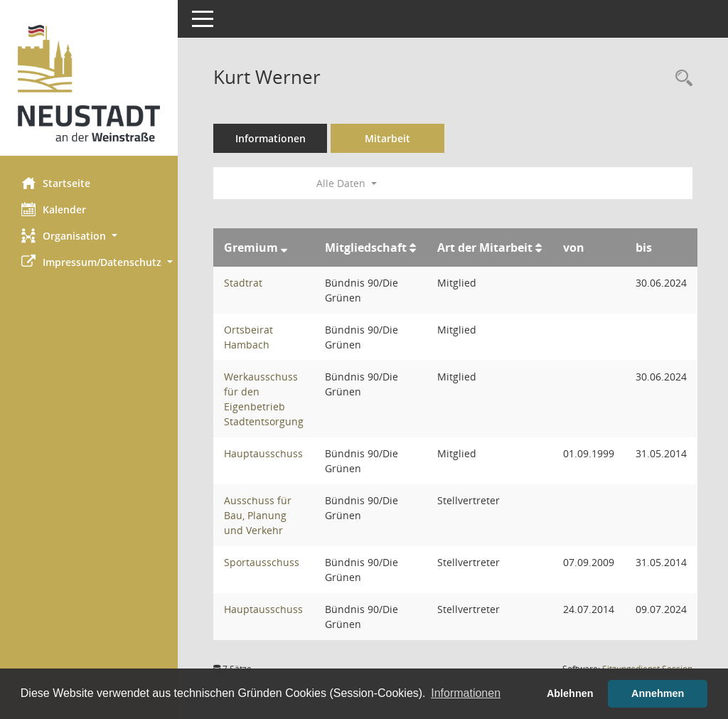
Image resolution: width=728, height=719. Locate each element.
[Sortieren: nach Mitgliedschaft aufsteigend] (413, 247)
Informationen (271, 138)
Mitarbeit (387, 138)
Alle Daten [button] (347, 183)
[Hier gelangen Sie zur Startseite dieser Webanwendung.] (89, 83)
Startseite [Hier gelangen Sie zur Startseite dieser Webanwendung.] (56, 183)
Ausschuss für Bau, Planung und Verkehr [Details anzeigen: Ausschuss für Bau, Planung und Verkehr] (258, 515)
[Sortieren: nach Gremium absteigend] (284, 247)
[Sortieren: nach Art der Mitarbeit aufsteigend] (539, 247)
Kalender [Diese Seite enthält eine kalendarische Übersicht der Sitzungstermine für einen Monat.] (54, 209)
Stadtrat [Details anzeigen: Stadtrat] (243, 283)
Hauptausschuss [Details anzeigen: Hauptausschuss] (263, 453)
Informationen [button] (466, 693)
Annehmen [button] (658, 693)
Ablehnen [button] (570, 693)
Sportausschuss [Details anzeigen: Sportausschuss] (262, 562)
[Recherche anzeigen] (680, 79)
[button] (89, 236)
